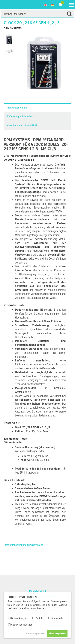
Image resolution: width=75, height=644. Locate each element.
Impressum (37, 592)
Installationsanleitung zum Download (24, 545)
